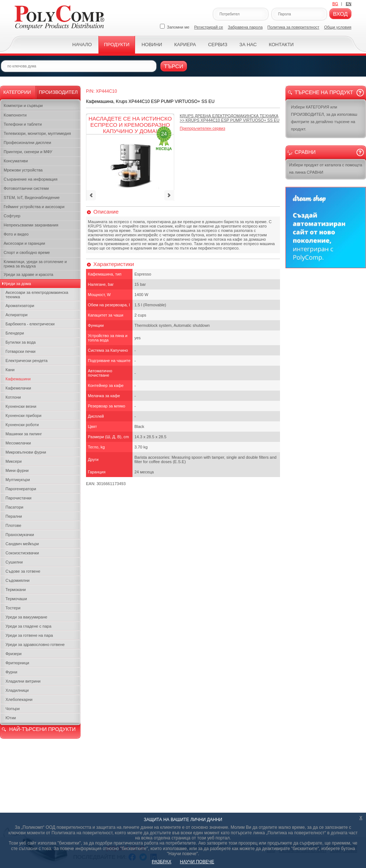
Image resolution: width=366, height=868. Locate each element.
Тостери (13, 608)
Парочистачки (18, 498)
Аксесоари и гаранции (24, 243)
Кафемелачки (18, 388)
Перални (14, 516)
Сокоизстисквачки (22, 553)
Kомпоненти (15, 115)
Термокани (16, 590)
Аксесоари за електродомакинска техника (37, 295)
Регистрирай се (209, 27)
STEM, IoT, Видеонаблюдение (32, 197)
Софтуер (12, 216)
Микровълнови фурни (26, 452)
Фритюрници (17, 663)
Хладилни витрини (23, 681)
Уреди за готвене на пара (29, 635)
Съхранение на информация (31, 179)
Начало (82, 45)
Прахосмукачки (20, 535)
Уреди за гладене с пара (28, 626)
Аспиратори (16, 315)
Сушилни (14, 562)
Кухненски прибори (23, 415)
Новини (152, 45)
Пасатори (14, 507)
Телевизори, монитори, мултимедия (37, 133)
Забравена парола (245, 27)
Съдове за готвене (23, 571)
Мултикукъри (18, 480)
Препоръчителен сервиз (202, 128)
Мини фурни (17, 470)
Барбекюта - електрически (30, 324)
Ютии (11, 718)
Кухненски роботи (22, 425)
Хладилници (17, 690)
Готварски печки (20, 351)
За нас (248, 45)
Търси (174, 66)
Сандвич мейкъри (22, 544)
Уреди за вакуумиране (26, 617)
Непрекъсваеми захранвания (31, 225)
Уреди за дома (17, 284)
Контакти (281, 45)
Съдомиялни (18, 580)
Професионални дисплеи (27, 143)
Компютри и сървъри (23, 106)
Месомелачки (18, 443)
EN (349, 4)
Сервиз (218, 45)
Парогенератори (21, 489)
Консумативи (16, 161)
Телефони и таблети (23, 124)
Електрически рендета (27, 361)
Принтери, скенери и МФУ (28, 152)
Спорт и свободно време (27, 252)
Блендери (15, 333)
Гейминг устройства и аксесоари (34, 207)
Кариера (185, 45)
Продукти (117, 45)
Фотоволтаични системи (26, 188)
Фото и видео (16, 234)
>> (229, 118)
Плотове (13, 525)
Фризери (14, 654)
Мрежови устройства (23, 170)
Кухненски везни (21, 406)
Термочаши (16, 599)
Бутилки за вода (20, 342)
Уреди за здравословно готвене (35, 644)
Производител (58, 92)
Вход (340, 14)
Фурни (11, 672)
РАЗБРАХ (162, 862)
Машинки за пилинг (24, 434)
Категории (17, 92)
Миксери (14, 461)
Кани (10, 370)
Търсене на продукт (324, 92)
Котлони (13, 397)
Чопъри (13, 709)
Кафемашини (18, 379)
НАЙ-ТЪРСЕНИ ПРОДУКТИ (42, 729)
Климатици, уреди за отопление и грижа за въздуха (35, 264)
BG (335, 4)
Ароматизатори (20, 306)
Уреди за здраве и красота (28, 274)
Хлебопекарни (19, 699)
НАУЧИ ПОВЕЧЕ (197, 862)
